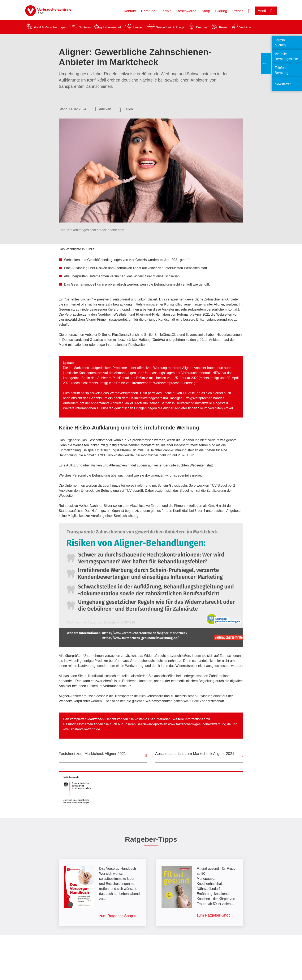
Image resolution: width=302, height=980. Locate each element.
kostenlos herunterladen (153, 719)
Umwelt (138, 27)
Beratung (148, 11)
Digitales (85, 27)
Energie (201, 27)
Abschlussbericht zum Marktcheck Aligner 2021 (195, 754)
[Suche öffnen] (249, 11)
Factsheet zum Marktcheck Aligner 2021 (92, 754)
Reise (223, 27)
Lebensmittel (112, 27)
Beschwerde (187, 11)
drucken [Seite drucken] (105, 109)
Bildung (221, 11)
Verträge (245, 27)
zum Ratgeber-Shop (116, 916)
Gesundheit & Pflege (170, 27)
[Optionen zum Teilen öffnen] (126, 109)
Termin (166, 11)
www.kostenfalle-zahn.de (81, 729)
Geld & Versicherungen (50, 27)
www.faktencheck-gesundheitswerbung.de (200, 724)
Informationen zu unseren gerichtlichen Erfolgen (111, 408)
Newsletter (283, 84)
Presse (238, 11)
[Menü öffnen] (266, 11)
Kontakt (130, 11)
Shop (206, 11)
